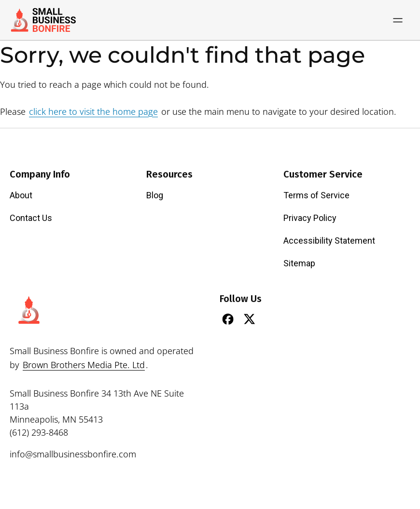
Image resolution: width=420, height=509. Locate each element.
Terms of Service (316, 195)
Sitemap (299, 263)
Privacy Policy (310, 218)
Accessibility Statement (329, 241)
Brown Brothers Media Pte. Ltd (84, 365)
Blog (155, 195)
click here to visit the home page (93, 111)
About (21, 195)
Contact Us (31, 218)
